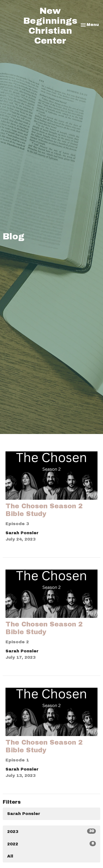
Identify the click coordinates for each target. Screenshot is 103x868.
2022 (51, 844)
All (10, 856)
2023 (51, 831)
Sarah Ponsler (24, 814)
